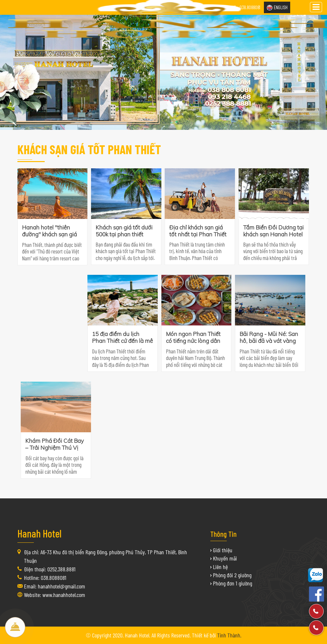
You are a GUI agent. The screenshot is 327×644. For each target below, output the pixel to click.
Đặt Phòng (15, 627)
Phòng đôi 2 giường (232, 575)
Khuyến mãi (225, 558)
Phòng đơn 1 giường (233, 583)
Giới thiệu (223, 550)
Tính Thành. (229, 635)
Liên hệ (220, 567)
